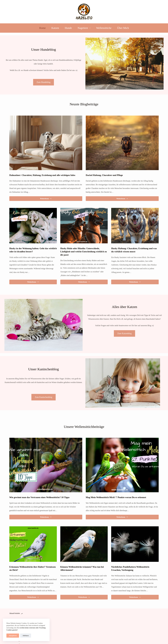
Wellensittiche (104, 28)
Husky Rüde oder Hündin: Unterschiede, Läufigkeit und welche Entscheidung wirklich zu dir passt (82, 252)
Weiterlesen (46, 199)
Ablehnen (26, 636)
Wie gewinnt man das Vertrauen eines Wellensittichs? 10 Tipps (42, 497)
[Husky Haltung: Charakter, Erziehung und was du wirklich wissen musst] (135, 226)
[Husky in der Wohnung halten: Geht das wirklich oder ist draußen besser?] (33, 226)
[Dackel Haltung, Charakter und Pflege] (122, 143)
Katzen (55, 28)
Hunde (68, 28)
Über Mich (123, 28)
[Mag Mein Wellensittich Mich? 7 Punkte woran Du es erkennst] (122, 465)
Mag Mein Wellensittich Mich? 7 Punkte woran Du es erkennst (119, 497)
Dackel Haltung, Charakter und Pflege (106, 175)
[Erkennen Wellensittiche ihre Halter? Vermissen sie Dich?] (33, 544)
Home (42, 28)
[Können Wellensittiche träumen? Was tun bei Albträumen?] (84, 544)
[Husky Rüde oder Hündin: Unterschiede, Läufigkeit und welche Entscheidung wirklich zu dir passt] (84, 226)
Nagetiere (84, 28)
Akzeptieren (13, 636)
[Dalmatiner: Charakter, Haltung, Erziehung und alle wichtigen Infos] (46, 143)
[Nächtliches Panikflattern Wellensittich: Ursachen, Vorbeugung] (135, 544)
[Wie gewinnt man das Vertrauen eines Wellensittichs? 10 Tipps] (46, 465)
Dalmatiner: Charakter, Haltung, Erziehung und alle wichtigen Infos (45, 175)
